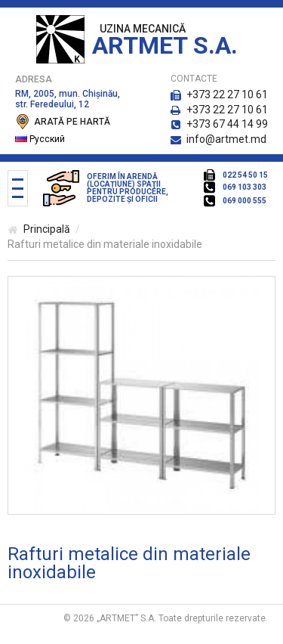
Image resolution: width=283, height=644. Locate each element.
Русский (40, 139)
